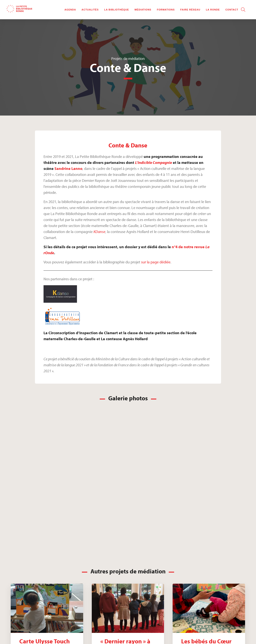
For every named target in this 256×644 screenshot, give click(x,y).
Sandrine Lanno (68, 168)
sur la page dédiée (156, 262)
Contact (232, 10)
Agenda (70, 10)
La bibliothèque (117, 10)
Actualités (90, 10)
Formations (166, 10)
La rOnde (213, 10)
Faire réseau (190, 10)
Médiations (143, 10)
